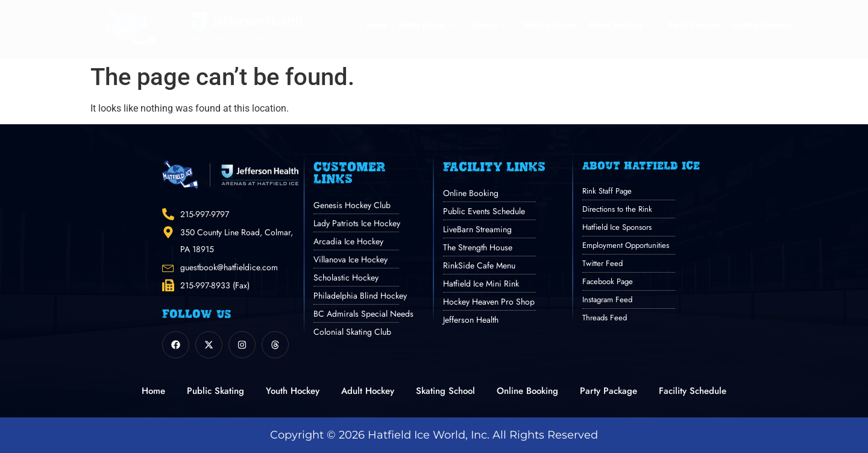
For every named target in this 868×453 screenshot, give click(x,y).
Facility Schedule (762, 25)
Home (376, 25)
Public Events (427, 25)
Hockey (490, 25)
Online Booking (621, 25)
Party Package (694, 25)
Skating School (550, 25)
